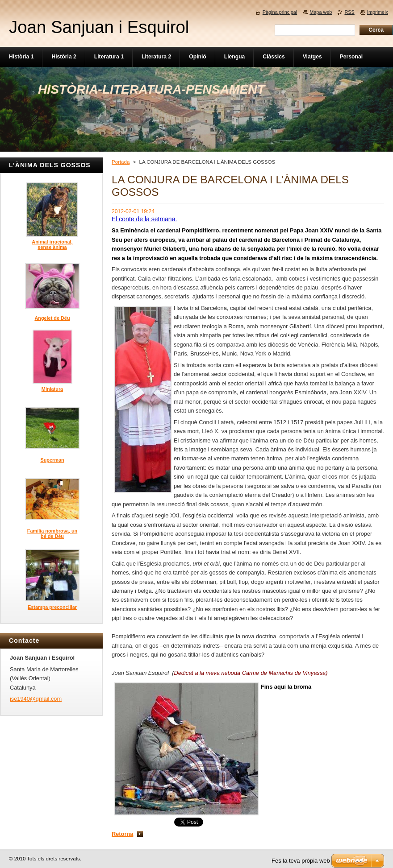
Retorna (122, 834)
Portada (121, 162)
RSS (349, 12)
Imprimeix (378, 12)
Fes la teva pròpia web (301, 861)
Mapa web (321, 12)
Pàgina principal (280, 12)
